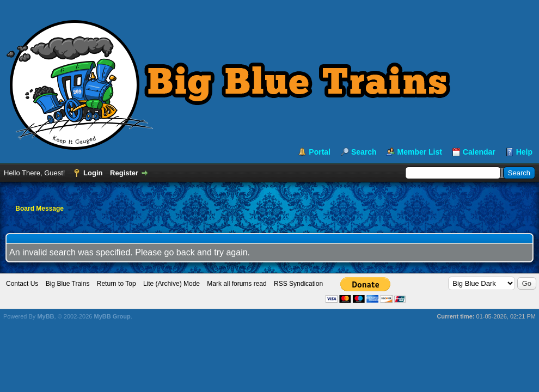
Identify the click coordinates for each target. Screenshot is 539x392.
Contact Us (22, 284)
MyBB (45, 316)
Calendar (479, 152)
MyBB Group (112, 316)
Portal (320, 152)
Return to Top (117, 284)
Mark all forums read (237, 284)
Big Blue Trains (68, 284)
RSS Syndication (298, 284)
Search (364, 152)
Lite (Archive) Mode (171, 284)
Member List (419, 152)
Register (124, 173)
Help (524, 152)
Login (93, 173)
